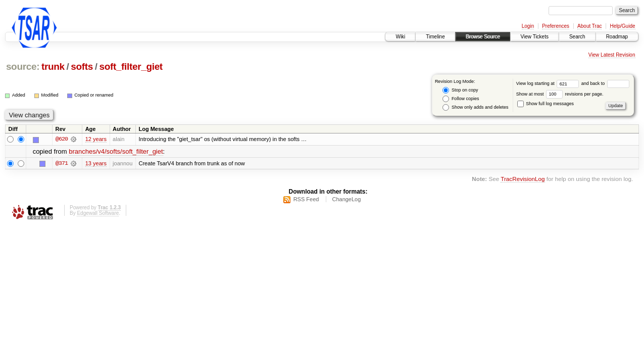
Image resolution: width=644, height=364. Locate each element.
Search (577, 37)
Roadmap (617, 37)
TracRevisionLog (523, 179)
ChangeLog (346, 199)
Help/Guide (622, 26)
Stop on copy (460, 90)
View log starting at (549, 83)
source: (23, 66)
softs (82, 66)
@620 (62, 140)
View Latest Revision (612, 55)
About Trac (589, 26)
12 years (96, 140)
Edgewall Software (98, 213)
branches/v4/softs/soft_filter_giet (116, 151)
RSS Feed (306, 199)
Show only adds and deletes (475, 107)
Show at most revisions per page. (560, 94)
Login (528, 26)
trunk (53, 66)
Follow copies (461, 99)
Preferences (556, 26)
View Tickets (535, 37)
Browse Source (483, 37)
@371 (62, 163)
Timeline (435, 37)
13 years (96, 163)
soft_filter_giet (131, 66)
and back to (605, 83)
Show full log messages (546, 104)
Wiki (400, 37)
